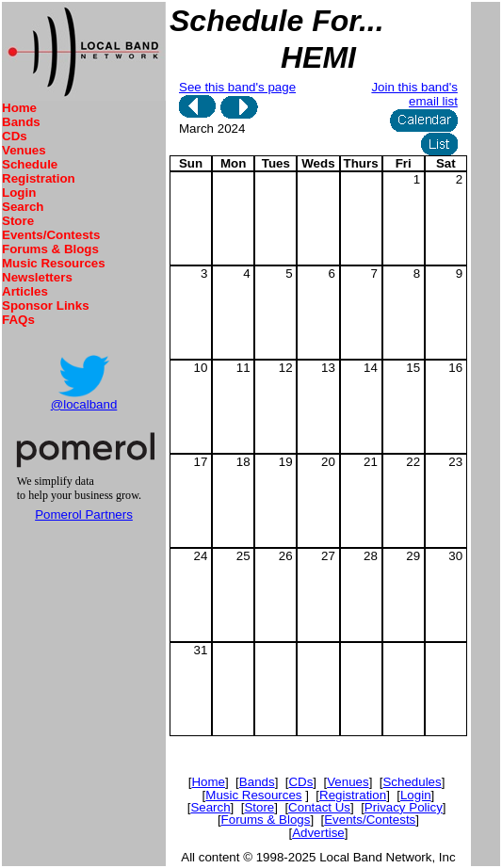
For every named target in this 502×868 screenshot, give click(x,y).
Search (23, 207)
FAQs (18, 320)
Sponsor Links (46, 305)
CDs (15, 136)
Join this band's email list (414, 94)
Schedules (412, 782)
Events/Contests (51, 235)
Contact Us (319, 807)
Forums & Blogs (50, 249)
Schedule (30, 164)
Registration (39, 178)
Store (18, 221)
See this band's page (237, 87)
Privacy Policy (404, 807)
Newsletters (37, 277)
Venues (24, 150)
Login (19, 193)
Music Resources (54, 263)
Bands (21, 122)
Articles (25, 291)
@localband (84, 404)
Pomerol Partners (84, 514)
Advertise (318, 833)
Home (19, 108)
